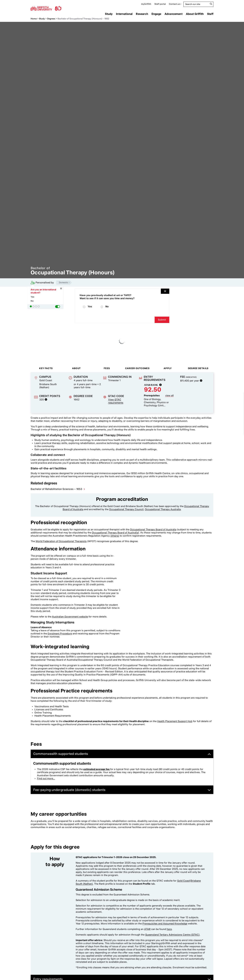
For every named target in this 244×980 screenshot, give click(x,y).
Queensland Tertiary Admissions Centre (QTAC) (172, 935)
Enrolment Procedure (60, 634)
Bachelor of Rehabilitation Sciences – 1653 (57, 489)
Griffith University (46, 8)
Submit (162, 320)
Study (109, 14)
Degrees (51, 19)
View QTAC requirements (116, 401)
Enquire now (232, 431)
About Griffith (195, 14)
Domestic (64, 282)
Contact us (174, 4)
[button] (58, 307)
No (32, 301)
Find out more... (46, 778)
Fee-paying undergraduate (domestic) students (122, 790)
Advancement (174, 14)
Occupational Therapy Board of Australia (153, 530)
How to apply (232, 421)
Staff (210, 14)
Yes (32, 297)
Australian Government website (70, 617)
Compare (232, 397)
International (124, 14)
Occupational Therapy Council (126, 509)
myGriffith (146, 4)
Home (34, 19)
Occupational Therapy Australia (163, 509)
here (169, 929)
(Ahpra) (115, 536)
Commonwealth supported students (122, 754)
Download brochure (232, 410)
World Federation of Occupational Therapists (61, 541)
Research (142, 14)
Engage (156, 14)
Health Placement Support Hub (175, 721)
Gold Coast (183, 881)
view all (169, 396)
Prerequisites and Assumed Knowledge (165, 924)
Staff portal (160, 4)
